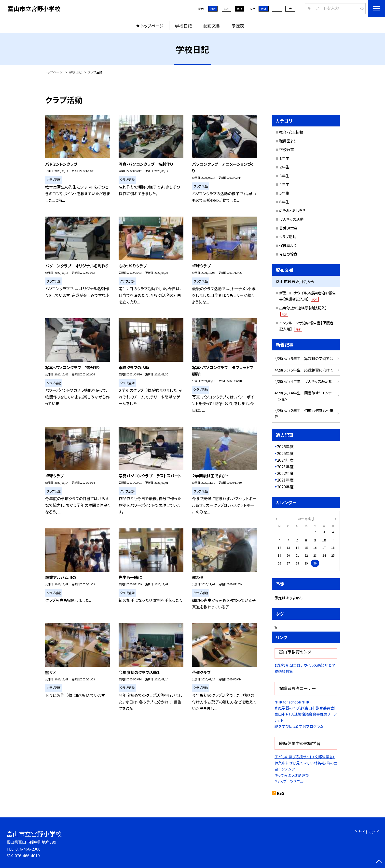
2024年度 (285, 460)
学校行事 (287, 149)
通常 (213, 9)
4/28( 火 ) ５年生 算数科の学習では (304, 358)
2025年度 (285, 453)
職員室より (288, 141)
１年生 (284, 158)
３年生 (284, 176)
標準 (264, 9)
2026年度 (285, 446)
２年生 (284, 167)
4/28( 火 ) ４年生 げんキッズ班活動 (303, 381)
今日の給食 (288, 254)
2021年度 (285, 480)
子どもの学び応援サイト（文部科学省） (305, 757)
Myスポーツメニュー (291, 781)
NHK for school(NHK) (293, 702)
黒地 (240, 9)
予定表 (238, 26)
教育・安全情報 (291, 132)
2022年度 (285, 473)
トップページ (152, 26)
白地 (226, 9)
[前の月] (276, 518)
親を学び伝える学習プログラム (299, 726)
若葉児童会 (288, 228)
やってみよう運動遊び (292, 775)
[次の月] (335, 518)
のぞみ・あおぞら (292, 211)
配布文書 (212, 26)
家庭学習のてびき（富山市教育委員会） (305, 708)
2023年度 (285, 467)
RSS (281, 793)
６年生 (284, 202)
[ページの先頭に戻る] (379, 862)
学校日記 (183, 26)
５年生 (284, 193)
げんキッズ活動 (291, 219)
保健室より (288, 245)
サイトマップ (368, 832)
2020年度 (285, 487)
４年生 (284, 184)
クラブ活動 (288, 237)
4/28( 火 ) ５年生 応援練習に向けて (304, 370)
